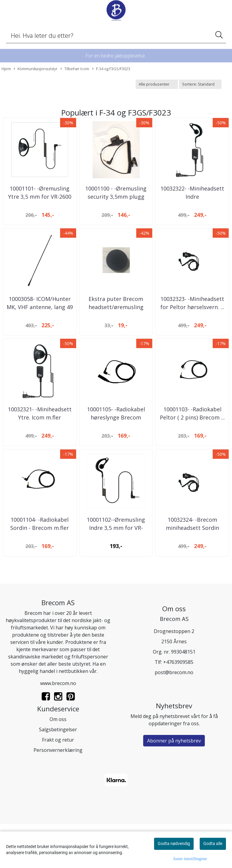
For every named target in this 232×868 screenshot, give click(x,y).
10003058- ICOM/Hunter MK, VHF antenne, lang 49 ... (40, 329)
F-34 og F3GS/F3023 (111, 69)
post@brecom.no (174, 716)
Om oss (58, 763)
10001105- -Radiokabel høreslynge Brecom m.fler (116, 450)
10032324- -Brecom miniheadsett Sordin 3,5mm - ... (192, 572)
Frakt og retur (58, 783)
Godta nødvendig (174, 844)
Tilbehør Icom (75, 69)
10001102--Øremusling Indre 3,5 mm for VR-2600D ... (116, 572)
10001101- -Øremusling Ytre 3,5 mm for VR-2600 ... (40, 207)
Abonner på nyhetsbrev (174, 784)
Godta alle (213, 844)
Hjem (6, 69)
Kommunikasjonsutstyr (35, 69)
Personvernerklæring (58, 794)
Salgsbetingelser (58, 773)
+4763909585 (178, 706)
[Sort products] (200, 84)
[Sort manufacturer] (157, 84)
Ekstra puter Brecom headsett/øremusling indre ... (116, 329)
